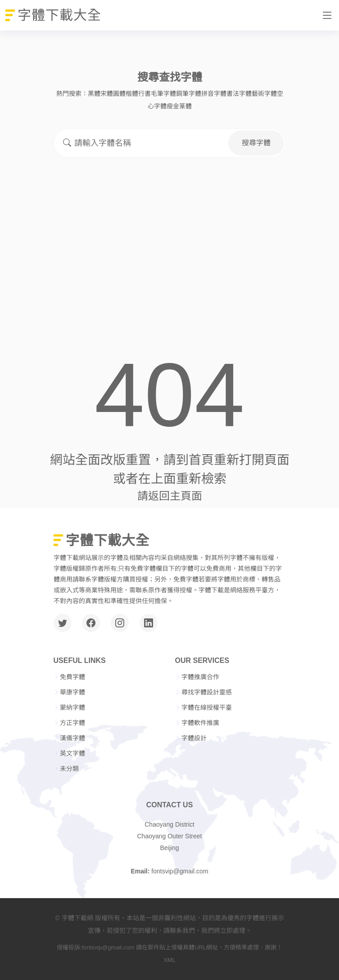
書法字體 (239, 94)
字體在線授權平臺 (207, 707)
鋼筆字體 (189, 94)
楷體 (132, 94)
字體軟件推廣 (200, 723)
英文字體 (72, 753)
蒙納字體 (72, 707)
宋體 (107, 94)
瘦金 (173, 106)
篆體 (185, 106)
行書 (145, 94)
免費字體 (72, 677)
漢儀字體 (72, 738)
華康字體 (72, 692)
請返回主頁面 (170, 496)
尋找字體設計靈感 (207, 692)
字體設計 (194, 738)
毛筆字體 (163, 94)
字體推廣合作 (200, 677)
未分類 (69, 769)
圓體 (119, 94)
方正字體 (72, 723)
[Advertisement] (170, 233)
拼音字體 (214, 94)
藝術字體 (264, 94)
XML (169, 960)
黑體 (94, 94)
